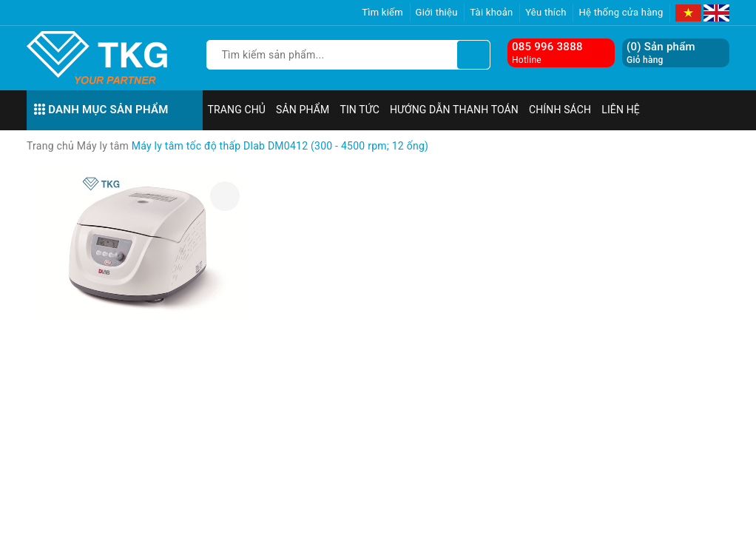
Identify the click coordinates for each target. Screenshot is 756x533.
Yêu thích (546, 12)
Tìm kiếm (382, 12)
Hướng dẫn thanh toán (454, 110)
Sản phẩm (303, 110)
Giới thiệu (437, 12)
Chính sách (560, 110)
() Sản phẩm (661, 53)
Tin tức (360, 110)
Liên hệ (621, 110)
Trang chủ (237, 110)
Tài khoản (491, 12)
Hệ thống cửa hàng (621, 12)
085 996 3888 (547, 47)
